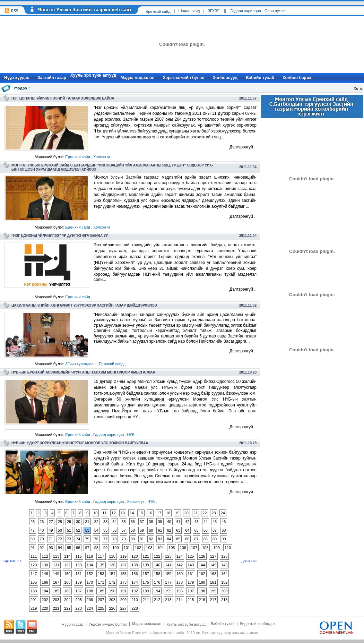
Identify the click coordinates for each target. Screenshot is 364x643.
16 (150, 513)
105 (172, 548)
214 (180, 600)
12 (114, 513)
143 (191, 565)
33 (105, 522)
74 (78, 539)
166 (45, 582)
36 (133, 522)
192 (135, 591)
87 (196, 539)
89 (215, 539)
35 (123, 522)
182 (224, 582)
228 (135, 608)
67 (215, 530)
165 (34, 582)
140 (157, 565)
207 (101, 600)
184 (45, 591)
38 (151, 522)
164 (224, 574)
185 (56, 591)
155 (123, 574)
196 (180, 591)
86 (187, 539)
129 (34, 565)
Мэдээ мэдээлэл (137, 78)
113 (56, 556)
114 (67, 556)
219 (34, 608)
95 (69, 548)
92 (42, 548)
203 (56, 600)
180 (202, 582)
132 (67, 565)
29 (69, 522)
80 (133, 539)
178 (180, 582)
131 (56, 565)
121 (146, 556)
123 (168, 556)
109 (216, 548)
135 (101, 565)
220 (45, 608)
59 (142, 530)
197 (191, 591)
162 (202, 574)
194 (157, 591)
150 (67, 574)
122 (157, 556)
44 (206, 522)
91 (33, 548)
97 (87, 548)
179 (191, 582)
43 (196, 522)
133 (78, 565)
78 (114, 539)
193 (146, 591)
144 (202, 565)
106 (183, 548)
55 (105, 530)
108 (205, 548)
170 (90, 582)
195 (168, 591)
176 (157, 582)
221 (56, 608)
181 (213, 582)
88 (206, 539)
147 (34, 574)
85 (178, 539)
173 (123, 582)
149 (56, 574)
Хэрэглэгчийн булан (184, 78)
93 (51, 548)
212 (157, 600)
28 (60, 522)
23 (214, 513)
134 (90, 565)
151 (78, 574)
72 (60, 539)
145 (213, 565)
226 (112, 608)
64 (187, 530)
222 (67, 608)
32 (96, 522)
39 (160, 522)
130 (45, 565)
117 (101, 556)
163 (213, 574)
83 (160, 539)
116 (90, 556)
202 (45, 600)
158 (157, 574)
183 (34, 591)
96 (78, 548)
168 (67, 582)
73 (69, 539)
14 (132, 513)
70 (42, 539)
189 (101, 591)
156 (135, 574)
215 (191, 600)
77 (105, 539)
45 (215, 522)
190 (112, 591)
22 (205, 513)
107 (194, 548)
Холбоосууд (225, 78)
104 (161, 548)
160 (180, 574)
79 (123, 539)
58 (133, 530)
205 (78, 600)
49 (51, 530)
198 (202, 591)
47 (33, 530)
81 (142, 539)
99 (105, 548)
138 (135, 565)
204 (67, 600)
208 (112, 600)
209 (123, 600)
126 (202, 556)
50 (60, 530)
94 (60, 548)
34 (114, 522)
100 (115, 548)
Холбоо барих (297, 78)
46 (224, 522)
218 (224, 600)
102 (138, 548)
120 (135, 556)
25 (33, 522)
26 (42, 522)
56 (114, 530)
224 (90, 608)
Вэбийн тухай (260, 78)
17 (159, 513)
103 (149, 548)
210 (135, 600)
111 (34, 556)
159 (168, 574)
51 (69, 530)
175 (146, 582)
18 (168, 513)
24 (223, 513)
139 (146, 565)
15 (141, 513)
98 (96, 548)
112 (45, 556)
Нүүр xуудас (17, 78)
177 (168, 582)
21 (196, 513)
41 (178, 522)
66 (206, 530)
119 (123, 556)
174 (135, 582)
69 (33, 539)
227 (123, 608)
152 (90, 574)
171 (101, 582)
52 (78, 530)
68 (224, 530)
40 (169, 522)
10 (95, 513)
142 (180, 565)
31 (87, 522)
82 (151, 539)
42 (187, 522)
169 (78, 582)
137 (123, 565)
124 (180, 556)
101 (127, 548)
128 (224, 556)
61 (160, 530)
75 (87, 539)
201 (34, 600)
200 (224, 591)
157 (146, 574)
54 (96, 530)
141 (168, 565)
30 (78, 522)
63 (178, 530)
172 (112, 582)
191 (123, 591)
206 (90, 600)
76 (96, 539)
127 (213, 556)
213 (168, 600)
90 (224, 539)
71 (51, 539)
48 (42, 530)
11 (104, 513)
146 (224, 565)
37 (142, 522)
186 (67, 591)
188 (90, 591)
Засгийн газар (52, 78)
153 (101, 574)
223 (78, 608)
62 (169, 530)
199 (213, 591)
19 (177, 513)
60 (151, 530)
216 (202, 600)
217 (213, 600)
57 (123, 530)
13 (123, 513)
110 (228, 548)
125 (191, 556)
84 (169, 539)
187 (78, 591)
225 (101, 608)
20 (187, 513)
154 (112, 574)
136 (112, 565)
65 (196, 530)
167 (56, 582)
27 (51, 522)
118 (112, 556)
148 (45, 574)
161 (191, 574)
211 (146, 600)
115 (78, 556)
